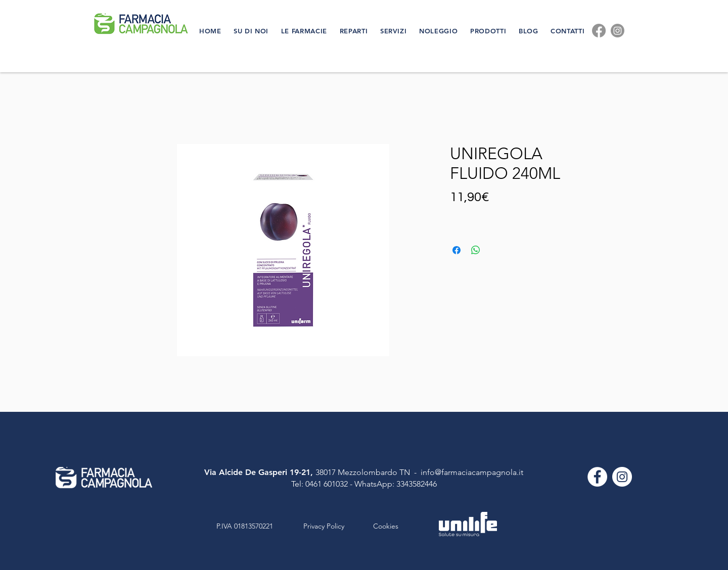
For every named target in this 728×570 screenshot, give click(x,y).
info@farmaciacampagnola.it (472, 472)
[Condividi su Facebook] (457, 250)
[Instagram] (618, 31)
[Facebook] (599, 31)
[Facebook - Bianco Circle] (597, 477)
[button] (252, 31)
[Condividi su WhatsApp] (476, 250)
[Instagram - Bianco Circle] (622, 477)
